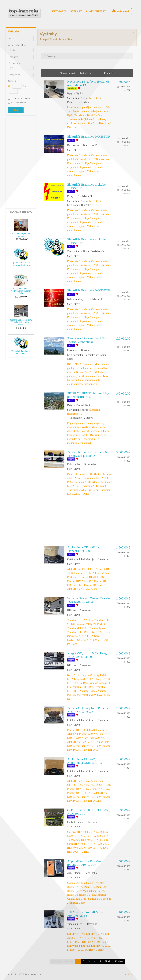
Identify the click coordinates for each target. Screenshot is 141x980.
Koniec (119, 962)
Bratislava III (85, 196)
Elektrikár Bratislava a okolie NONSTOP (86, 186)
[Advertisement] (21, 161)
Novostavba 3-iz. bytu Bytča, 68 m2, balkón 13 (88, 83)
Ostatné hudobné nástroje (81, 559)
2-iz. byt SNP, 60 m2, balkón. (21, 235)
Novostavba (96, 98)
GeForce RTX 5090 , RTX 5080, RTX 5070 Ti (89, 812)
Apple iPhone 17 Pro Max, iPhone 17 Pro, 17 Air (85, 863)
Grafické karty (75, 822)
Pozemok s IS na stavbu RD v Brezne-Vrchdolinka (87, 340)
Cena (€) (12, 81)
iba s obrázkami (19, 102)
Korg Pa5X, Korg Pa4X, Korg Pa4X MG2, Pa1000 (87, 655)
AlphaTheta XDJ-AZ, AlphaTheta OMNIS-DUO (85, 761)
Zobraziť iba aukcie (21, 98)
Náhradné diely (76, 299)
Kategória (86, 73)
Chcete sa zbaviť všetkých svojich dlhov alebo (21, 291)
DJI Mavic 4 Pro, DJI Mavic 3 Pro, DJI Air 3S (87, 914)
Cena (98, 73)
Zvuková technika (77, 251)
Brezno (85, 350)
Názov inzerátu (68, 73)
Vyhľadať (16, 110)
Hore (128, 974)
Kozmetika (73, 145)
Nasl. (108, 962)
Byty (70, 93)
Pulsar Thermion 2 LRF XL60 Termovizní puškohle (87, 454)
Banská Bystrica (85, 405)
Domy (70, 196)
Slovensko (90, 464)
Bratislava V (90, 145)
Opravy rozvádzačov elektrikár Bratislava (21, 264)
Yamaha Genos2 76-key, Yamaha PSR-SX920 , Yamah (21, 322)
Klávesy (72, 610)
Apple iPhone (74, 873)
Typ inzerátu (14, 63)
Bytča (79, 93)
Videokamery (75, 924)
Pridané (108, 73)
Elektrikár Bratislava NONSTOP (21, 352)
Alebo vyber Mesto (17, 45)
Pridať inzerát (120, 11)
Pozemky (72, 350)
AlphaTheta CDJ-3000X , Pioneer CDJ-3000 (84, 549)
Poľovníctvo (74, 464)
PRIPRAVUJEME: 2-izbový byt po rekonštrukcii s (88, 395)
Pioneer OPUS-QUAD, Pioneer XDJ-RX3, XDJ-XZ (88, 710)
